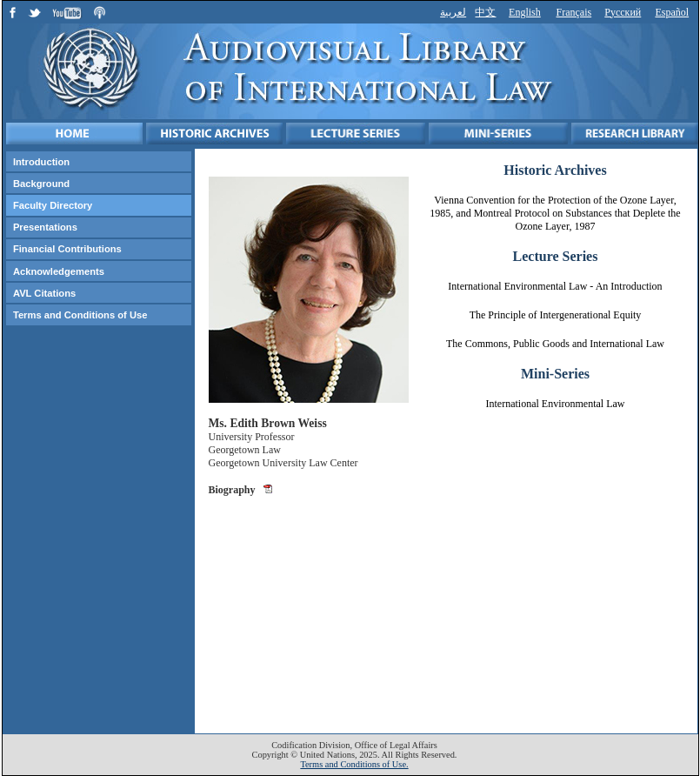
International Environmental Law (556, 404)
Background (41, 184)
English (525, 12)
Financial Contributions (67, 249)
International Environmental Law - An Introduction (555, 286)
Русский (623, 12)
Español (672, 12)
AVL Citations (44, 293)
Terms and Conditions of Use (80, 315)
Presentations (45, 227)
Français (574, 12)
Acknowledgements (59, 271)
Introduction (41, 162)
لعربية (453, 12)
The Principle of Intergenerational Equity (556, 315)
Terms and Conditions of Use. (354, 764)
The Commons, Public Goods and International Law (555, 344)
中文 (485, 12)
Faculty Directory (53, 205)
